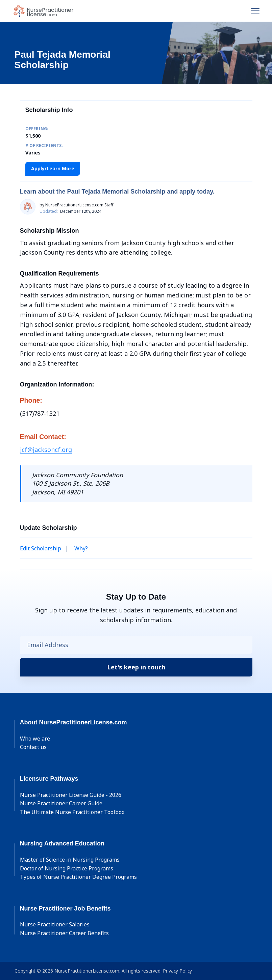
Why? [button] (81, 548)
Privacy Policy (177, 971)
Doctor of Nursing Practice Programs (67, 868)
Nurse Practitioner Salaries (55, 924)
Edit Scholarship (41, 548)
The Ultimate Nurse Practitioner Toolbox (72, 812)
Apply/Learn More (53, 168)
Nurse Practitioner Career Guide (61, 803)
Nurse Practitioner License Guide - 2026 (71, 795)
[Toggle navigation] (255, 11)
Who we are (35, 739)
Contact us (33, 747)
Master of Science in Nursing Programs (70, 860)
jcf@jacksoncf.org (46, 450)
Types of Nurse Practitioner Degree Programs (78, 877)
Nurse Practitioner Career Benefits (64, 933)
